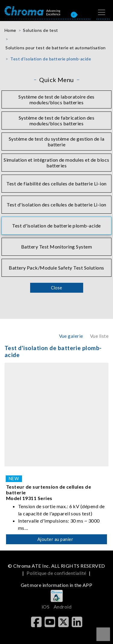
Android (63, 607)
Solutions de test (40, 30)
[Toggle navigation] (102, 12)
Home (10, 30)
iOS (46, 607)
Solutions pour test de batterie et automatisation (56, 48)
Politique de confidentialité (56, 573)
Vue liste (99, 336)
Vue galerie (71, 336)
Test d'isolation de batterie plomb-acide (51, 59)
